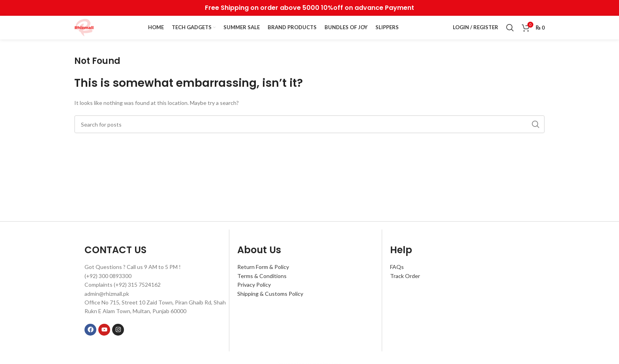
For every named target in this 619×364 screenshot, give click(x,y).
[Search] (510, 28)
